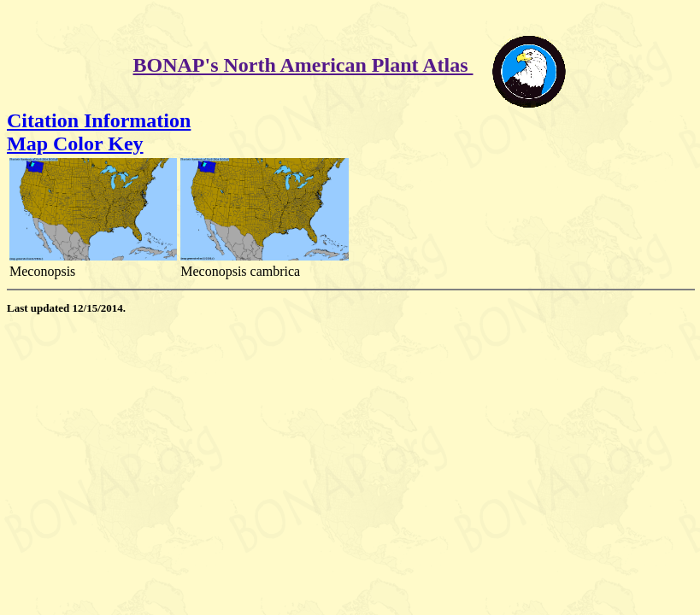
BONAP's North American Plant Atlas (303, 65)
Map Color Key (75, 143)
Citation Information (99, 120)
